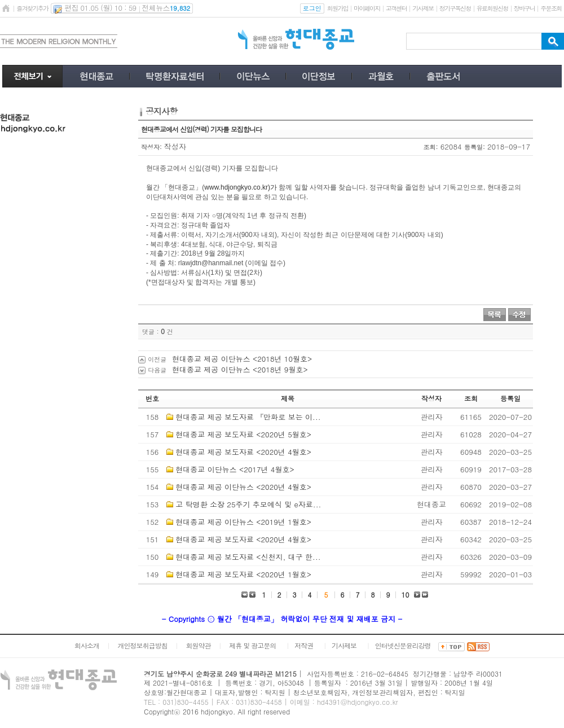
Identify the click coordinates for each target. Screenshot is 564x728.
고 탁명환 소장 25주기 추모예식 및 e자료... (248, 504)
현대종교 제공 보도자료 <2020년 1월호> (243, 574)
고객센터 (396, 8)
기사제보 (423, 8)
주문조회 (551, 8)
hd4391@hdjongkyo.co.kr (358, 702)
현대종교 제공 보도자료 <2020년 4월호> (243, 452)
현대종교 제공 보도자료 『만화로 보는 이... (248, 417)
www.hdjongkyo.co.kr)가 (241, 187)
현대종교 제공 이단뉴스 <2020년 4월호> (243, 487)
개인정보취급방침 (143, 645)
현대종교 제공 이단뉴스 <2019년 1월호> (243, 522)
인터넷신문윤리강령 (403, 645)
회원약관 (198, 645)
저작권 (304, 645)
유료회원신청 (492, 8)
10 (406, 595)
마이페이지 (367, 8)
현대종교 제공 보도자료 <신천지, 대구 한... (248, 557)
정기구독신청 (455, 8)
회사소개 (87, 645)
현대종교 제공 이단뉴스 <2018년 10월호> (242, 359)
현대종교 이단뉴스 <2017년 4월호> (235, 469)
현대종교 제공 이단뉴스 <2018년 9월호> (240, 369)
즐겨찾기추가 (32, 8)
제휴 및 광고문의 (252, 645)
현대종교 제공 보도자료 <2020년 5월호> (243, 434)
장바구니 (524, 8)
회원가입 (338, 8)
